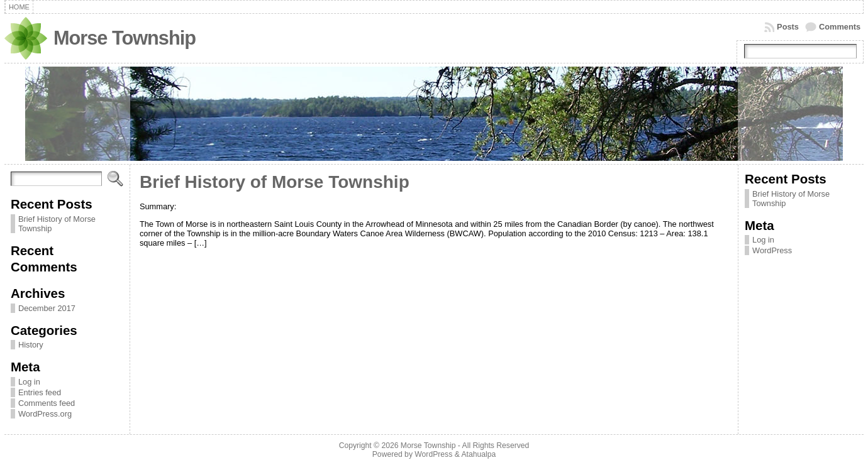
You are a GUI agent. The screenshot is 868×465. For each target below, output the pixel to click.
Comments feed (47, 403)
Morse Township (125, 38)
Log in (29, 382)
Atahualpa (478, 454)
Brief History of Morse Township (275, 182)
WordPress (772, 250)
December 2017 (47, 308)
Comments (840, 27)
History (31, 345)
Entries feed (40, 392)
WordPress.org (45, 414)
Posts (788, 27)
